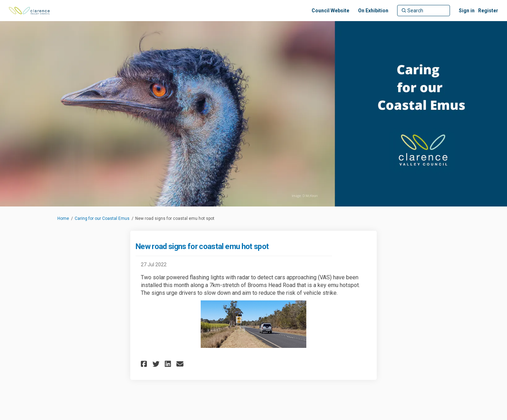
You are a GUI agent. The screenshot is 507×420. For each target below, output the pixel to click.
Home (63, 218)
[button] (145, 364)
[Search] (424, 11)
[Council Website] (330, 11)
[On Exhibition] (373, 11)
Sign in (467, 11)
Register (488, 11)
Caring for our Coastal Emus (102, 218)
